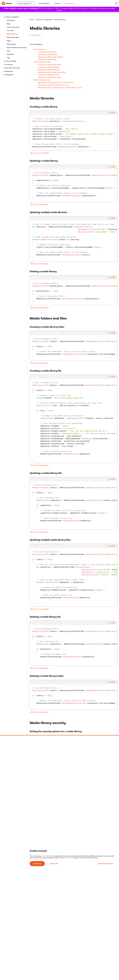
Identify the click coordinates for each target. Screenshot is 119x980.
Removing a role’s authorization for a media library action (60, 88)
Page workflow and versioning (17, 47)
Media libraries (12, 34)
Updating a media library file (49, 70)
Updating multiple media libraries (51, 57)
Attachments (11, 20)
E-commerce (8, 64)
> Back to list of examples (39, 153)
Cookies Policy (69, 858)
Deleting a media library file (49, 75)
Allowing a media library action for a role (54, 85)
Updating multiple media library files (52, 72)
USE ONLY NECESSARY (105, 864)
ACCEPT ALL (37, 864)
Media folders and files (42, 62)
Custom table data (13, 27)
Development (9, 71)
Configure (54, 864)
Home (32, 20)
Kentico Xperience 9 (25, 3)
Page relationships (13, 37)
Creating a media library (47, 52)
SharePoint (10, 54)
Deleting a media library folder (50, 77)
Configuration (9, 75)
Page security (11, 44)
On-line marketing (10, 61)
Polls (8, 51)
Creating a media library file (49, 67)
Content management (12, 17)
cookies (44, 856)
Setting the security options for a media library (56, 82)
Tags (8, 58)
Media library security (42, 80)
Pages (9, 41)
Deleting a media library (47, 60)
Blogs (9, 24)
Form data (10, 31)
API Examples (70, 3)
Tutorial (58, 3)
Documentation (45, 3)
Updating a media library (48, 54)
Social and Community (12, 68)
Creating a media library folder (50, 65)
